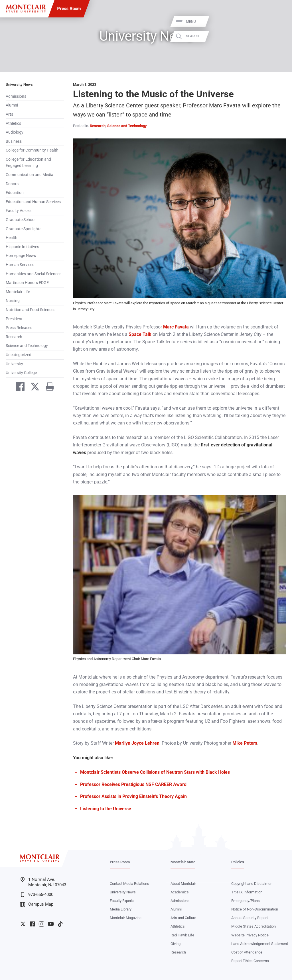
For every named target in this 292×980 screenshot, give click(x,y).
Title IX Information (247, 892)
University (14, 364)
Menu (278, 22)
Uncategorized (19, 355)
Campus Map (37, 904)
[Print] (48, 388)
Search (280, 36)
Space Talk (140, 334)
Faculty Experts (122, 901)
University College (21, 373)
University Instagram (41, 924)
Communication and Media (30, 175)
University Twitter (23, 924)
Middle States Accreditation (254, 926)
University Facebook (32, 924)
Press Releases (19, 328)
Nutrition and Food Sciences (31, 310)
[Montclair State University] (26, 9)
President (14, 319)
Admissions (16, 96)
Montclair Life (18, 292)
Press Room (69, 9)
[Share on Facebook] (18, 388)
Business (14, 141)
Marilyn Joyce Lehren (137, 743)
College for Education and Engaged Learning (28, 162)
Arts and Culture (183, 918)
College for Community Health (32, 150)
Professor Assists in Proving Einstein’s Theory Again (133, 796)
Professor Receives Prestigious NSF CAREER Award (133, 784)
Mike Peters (245, 743)
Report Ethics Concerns (250, 961)
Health (12, 238)
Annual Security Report (250, 918)
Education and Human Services (33, 202)
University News (19, 84)
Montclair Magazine (126, 918)
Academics (180, 892)
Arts (9, 114)
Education (15, 193)
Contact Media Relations (129, 884)
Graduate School (21, 220)
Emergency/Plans (246, 901)
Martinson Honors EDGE (27, 283)
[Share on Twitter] (33, 388)
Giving (176, 944)
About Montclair (183, 884)
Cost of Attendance (247, 952)
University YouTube (51, 924)
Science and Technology (27, 346)
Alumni (12, 105)
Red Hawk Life (182, 935)
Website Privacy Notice (250, 935)
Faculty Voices (19, 211)
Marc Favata (176, 327)
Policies (238, 862)
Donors (12, 184)
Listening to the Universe (106, 809)
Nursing (13, 301)
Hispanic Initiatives (22, 247)
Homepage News (21, 256)
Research (14, 337)
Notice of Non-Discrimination (255, 909)
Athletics (13, 123)
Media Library (121, 909)
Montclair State (183, 862)
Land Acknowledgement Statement (260, 944)
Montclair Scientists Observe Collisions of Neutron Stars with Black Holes (155, 772)
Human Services (20, 265)
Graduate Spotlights (24, 229)
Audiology (15, 132)
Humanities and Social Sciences (34, 274)
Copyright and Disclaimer (251, 884)
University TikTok (60, 924)
